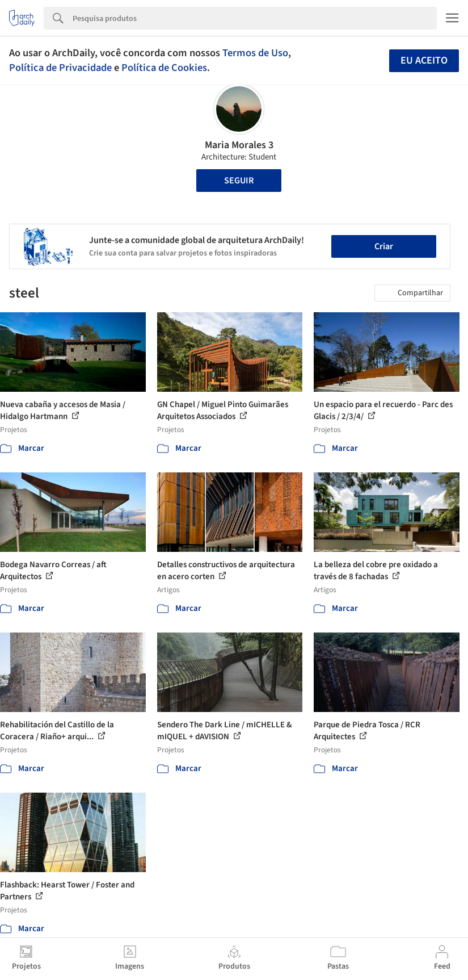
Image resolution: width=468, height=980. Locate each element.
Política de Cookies (164, 68)
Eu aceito (424, 60)
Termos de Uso (255, 53)
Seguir (239, 181)
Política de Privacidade (60, 68)
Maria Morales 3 (239, 145)
